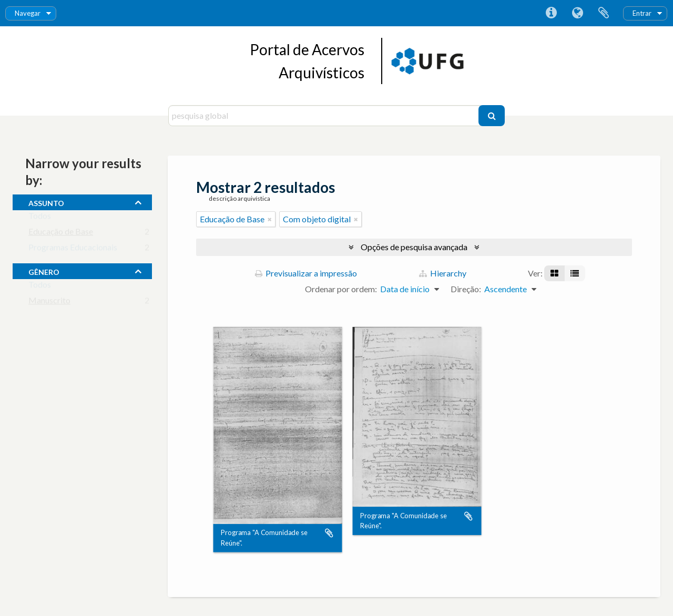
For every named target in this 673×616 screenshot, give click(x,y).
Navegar (28, 13)
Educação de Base (61, 234)
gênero (44, 271)
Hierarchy (443, 273)
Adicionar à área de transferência (329, 533)
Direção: (466, 289)
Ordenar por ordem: (341, 289)
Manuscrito (49, 302)
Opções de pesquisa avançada (414, 247)
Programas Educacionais (73, 249)
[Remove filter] (270, 219)
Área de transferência (604, 13)
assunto (46, 202)
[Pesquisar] (492, 116)
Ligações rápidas (551, 13)
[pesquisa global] (325, 116)
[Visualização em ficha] (554, 273)
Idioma (577, 13)
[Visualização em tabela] (575, 273)
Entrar (642, 13)
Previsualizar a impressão (306, 273)
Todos (40, 218)
